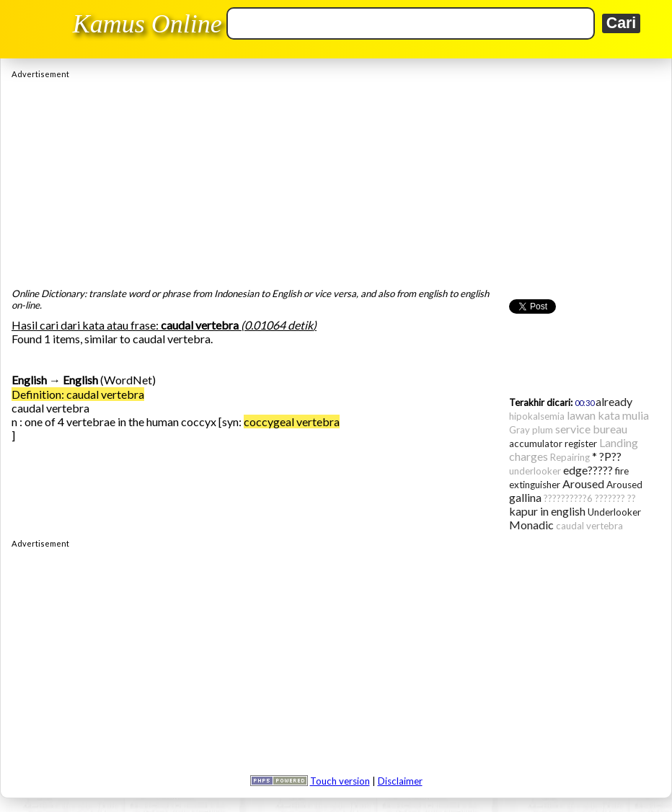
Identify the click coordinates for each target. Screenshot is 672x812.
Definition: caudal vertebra (78, 394)
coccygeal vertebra (292, 422)
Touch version (340, 781)
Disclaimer (400, 781)
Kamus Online (147, 24)
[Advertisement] (336, 180)
